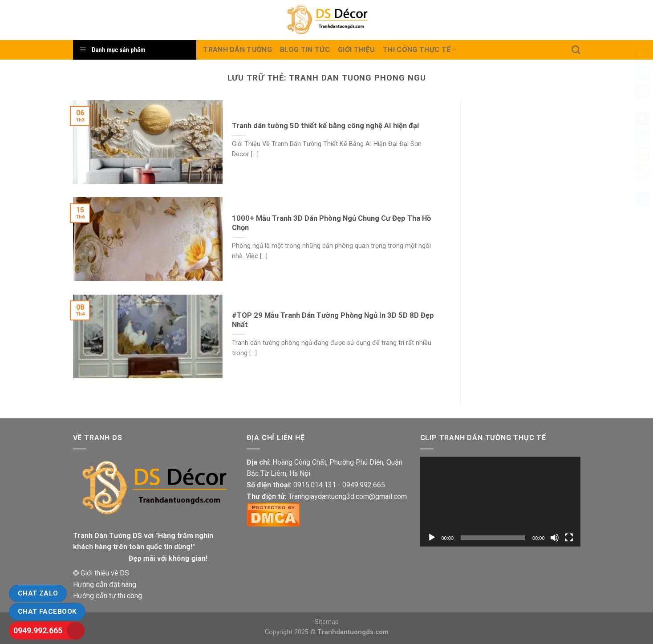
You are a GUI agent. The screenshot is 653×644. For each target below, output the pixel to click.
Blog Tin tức (305, 50)
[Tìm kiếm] (576, 50)
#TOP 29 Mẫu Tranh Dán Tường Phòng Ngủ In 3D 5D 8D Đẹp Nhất (333, 320)
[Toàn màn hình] (569, 538)
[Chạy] (432, 538)
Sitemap (327, 622)
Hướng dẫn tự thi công (107, 596)
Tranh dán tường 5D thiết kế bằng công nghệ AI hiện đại (325, 126)
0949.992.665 (38, 630)
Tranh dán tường (237, 50)
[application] (500, 502)
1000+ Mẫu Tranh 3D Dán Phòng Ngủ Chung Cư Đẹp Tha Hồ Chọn (331, 223)
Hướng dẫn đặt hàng (105, 585)
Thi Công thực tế (420, 50)
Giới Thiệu (356, 50)
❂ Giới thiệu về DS (101, 573)
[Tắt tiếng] (555, 538)
